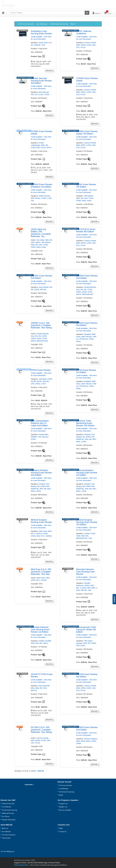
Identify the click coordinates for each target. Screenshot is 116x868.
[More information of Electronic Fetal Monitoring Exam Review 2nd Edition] (87, 423)
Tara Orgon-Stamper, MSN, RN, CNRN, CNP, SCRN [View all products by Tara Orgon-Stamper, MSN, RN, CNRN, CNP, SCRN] (86, 643)
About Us (5, 828)
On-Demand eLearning (59, 24)
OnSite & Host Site (8, 804)
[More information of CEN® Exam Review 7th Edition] (87, 186)
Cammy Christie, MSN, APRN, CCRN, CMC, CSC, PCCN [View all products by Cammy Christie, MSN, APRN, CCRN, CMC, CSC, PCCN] (86, 45)
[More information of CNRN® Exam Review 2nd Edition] (87, 277)
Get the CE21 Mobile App (37, 863)
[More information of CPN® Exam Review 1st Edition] (87, 371)
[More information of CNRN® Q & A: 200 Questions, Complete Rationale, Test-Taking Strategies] (42, 327)
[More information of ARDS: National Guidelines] (87, 32)
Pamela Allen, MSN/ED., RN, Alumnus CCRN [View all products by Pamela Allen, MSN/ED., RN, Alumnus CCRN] (40, 437)
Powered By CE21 (21, 865)
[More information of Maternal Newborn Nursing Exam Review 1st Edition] (87, 473)
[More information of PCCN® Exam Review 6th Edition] (87, 676)
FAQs (61, 828)
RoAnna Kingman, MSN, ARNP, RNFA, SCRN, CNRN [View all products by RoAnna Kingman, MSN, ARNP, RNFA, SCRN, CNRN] (87, 741)
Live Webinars (42, 24)
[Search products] (87, 13)
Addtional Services (8, 813)
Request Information (9, 820)
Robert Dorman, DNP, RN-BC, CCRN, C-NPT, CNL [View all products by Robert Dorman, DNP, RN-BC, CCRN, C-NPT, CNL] (42, 198)
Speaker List (63, 807)
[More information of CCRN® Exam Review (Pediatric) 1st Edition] (42, 186)
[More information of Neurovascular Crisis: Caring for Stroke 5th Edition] (87, 630)
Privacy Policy (54, 863)
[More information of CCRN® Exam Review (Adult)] (87, 80)
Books (73, 24)
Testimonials (6, 838)
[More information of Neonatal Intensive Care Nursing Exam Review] (87, 572)
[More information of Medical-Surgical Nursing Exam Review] (42, 521)
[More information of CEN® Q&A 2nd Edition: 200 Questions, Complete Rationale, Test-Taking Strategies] (42, 233)
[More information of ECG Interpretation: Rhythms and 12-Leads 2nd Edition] (42, 423)
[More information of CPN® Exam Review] (42, 370)
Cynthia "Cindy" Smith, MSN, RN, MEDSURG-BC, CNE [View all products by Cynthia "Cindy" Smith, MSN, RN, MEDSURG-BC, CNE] (86, 536)
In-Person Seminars (26, 24)
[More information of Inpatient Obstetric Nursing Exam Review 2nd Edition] (42, 473)
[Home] (3, 13)
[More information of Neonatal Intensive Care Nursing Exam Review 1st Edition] (42, 630)
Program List (63, 804)
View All (41, 771)
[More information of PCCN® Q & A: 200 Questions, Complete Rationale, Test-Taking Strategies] (42, 731)
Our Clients (6, 816)
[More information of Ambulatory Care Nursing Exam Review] (42, 32)
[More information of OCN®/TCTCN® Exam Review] (42, 676)
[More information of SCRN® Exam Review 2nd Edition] (87, 729)
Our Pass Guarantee (9, 835)
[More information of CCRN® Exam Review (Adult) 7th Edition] (87, 133)
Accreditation (6, 831)
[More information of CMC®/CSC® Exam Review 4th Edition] (87, 231)
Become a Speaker (65, 810)
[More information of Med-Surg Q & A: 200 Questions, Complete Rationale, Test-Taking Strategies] (42, 572)
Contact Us (63, 831)
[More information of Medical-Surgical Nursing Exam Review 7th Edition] (87, 522)
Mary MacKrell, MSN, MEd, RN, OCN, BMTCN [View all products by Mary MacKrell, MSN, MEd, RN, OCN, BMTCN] (40, 688)
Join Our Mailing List (7, 851)
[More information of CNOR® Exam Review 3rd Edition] (42, 277)
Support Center (20, 863)
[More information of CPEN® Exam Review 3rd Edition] (87, 324)
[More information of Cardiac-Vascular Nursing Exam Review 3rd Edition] (42, 81)
